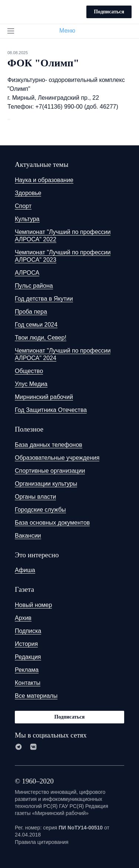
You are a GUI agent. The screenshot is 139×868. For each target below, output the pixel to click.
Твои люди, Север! (41, 338)
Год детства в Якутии (44, 299)
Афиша (25, 570)
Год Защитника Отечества (51, 410)
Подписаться (109, 12)
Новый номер (33, 605)
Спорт (23, 206)
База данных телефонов (49, 445)
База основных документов (52, 523)
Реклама (27, 670)
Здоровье (28, 193)
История (26, 644)
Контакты (28, 683)
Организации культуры (46, 484)
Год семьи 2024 (36, 325)
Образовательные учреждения (57, 458)
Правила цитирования (42, 842)
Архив (23, 618)
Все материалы (36, 696)
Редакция (28, 657)
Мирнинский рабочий (44, 397)
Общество (29, 371)
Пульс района (34, 286)
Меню (70, 31)
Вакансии (28, 536)
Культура (27, 219)
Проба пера (31, 312)
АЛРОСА (27, 273)
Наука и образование (44, 180)
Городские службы (40, 510)
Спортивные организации (50, 471)
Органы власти (35, 497)
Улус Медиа (31, 384)
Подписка (28, 631)
